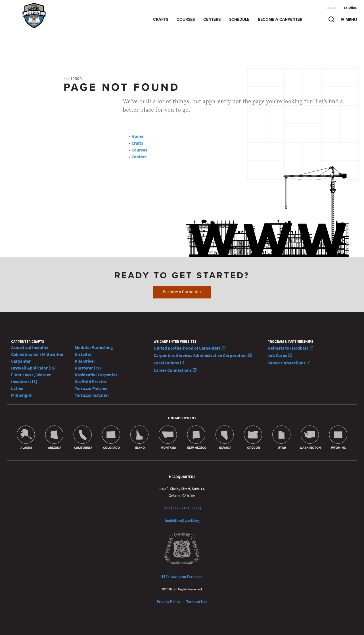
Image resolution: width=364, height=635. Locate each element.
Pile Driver (85, 361)
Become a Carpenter (280, 19)
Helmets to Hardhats (291, 348)
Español (351, 8)
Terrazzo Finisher (91, 388)
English (332, 8)
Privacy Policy (169, 602)
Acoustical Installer (30, 347)
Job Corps (280, 355)
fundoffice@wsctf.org (182, 521)
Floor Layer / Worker (31, 375)
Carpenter (21, 361)
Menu (349, 20)
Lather (17, 388)
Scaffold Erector (91, 382)
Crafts (161, 19)
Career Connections (175, 370)
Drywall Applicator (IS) (34, 368)
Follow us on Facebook (182, 577)
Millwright (21, 395)
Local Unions (169, 363)
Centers (212, 19)
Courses (186, 19)
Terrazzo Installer (92, 395)
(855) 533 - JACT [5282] (182, 508)
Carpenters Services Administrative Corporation (203, 355)
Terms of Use (197, 602)
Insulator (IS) (24, 382)
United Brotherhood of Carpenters (190, 348)
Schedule (239, 19)
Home (137, 136)
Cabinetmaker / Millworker (37, 354)
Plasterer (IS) (88, 368)
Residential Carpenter (96, 375)
